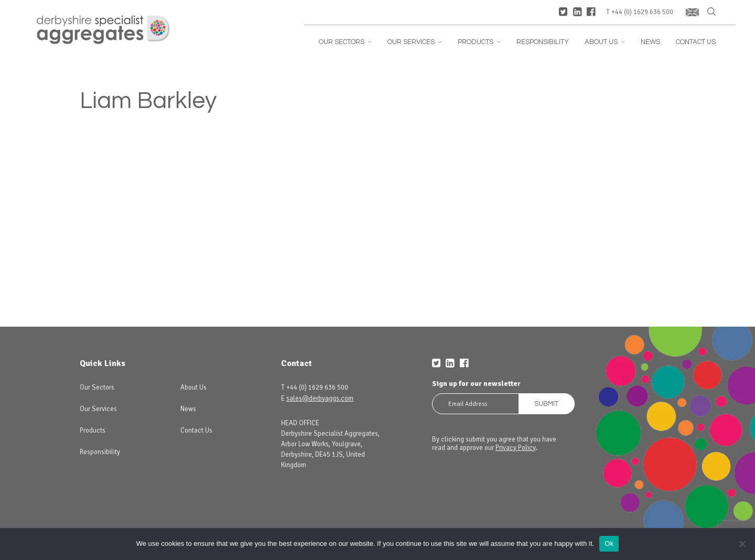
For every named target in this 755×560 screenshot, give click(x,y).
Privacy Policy (516, 448)
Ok (609, 543)
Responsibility (543, 42)
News (650, 42)
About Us (605, 42)
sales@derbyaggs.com (320, 399)
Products (479, 42)
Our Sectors (345, 42)
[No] (742, 544)
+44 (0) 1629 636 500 (642, 12)
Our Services (415, 42)
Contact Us (696, 42)
